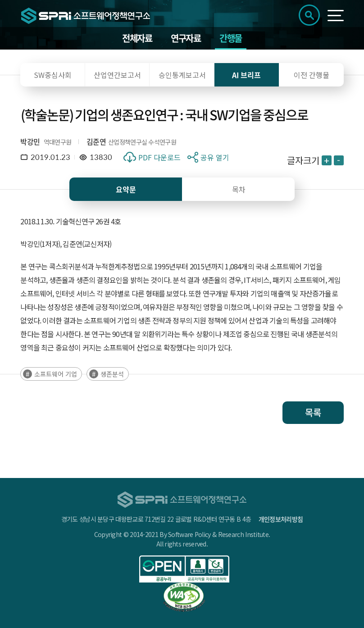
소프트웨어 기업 (56, 374)
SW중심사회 (53, 75)
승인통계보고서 (182, 75)
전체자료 (137, 38)
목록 (313, 412)
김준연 (96, 141)
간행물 (231, 38)
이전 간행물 (312, 75)
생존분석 (112, 374)
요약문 (126, 189)
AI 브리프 (246, 75)
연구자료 (186, 38)
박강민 (30, 141)
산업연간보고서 (117, 75)
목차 (239, 189)
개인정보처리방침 (281, 519)
